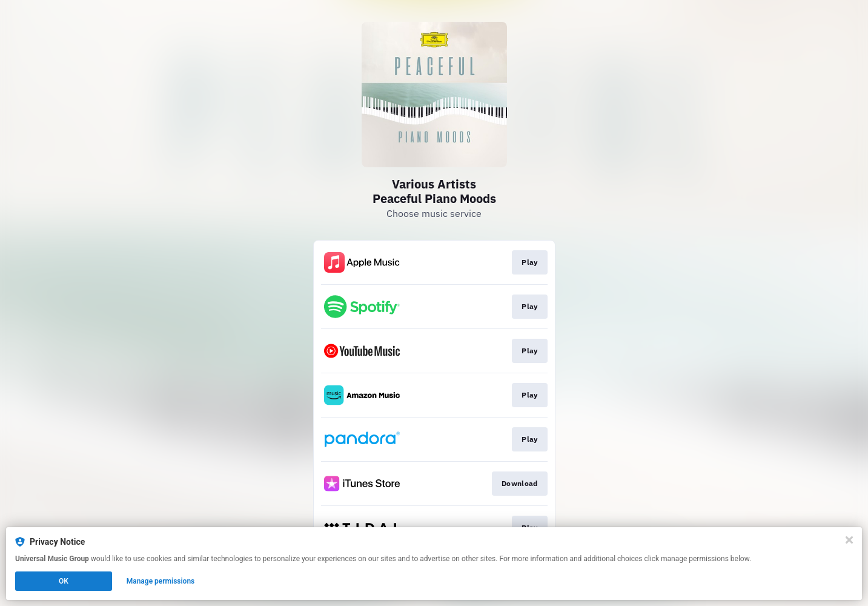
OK (64, 581)
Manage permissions (161, 581)
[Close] (849, 540)
